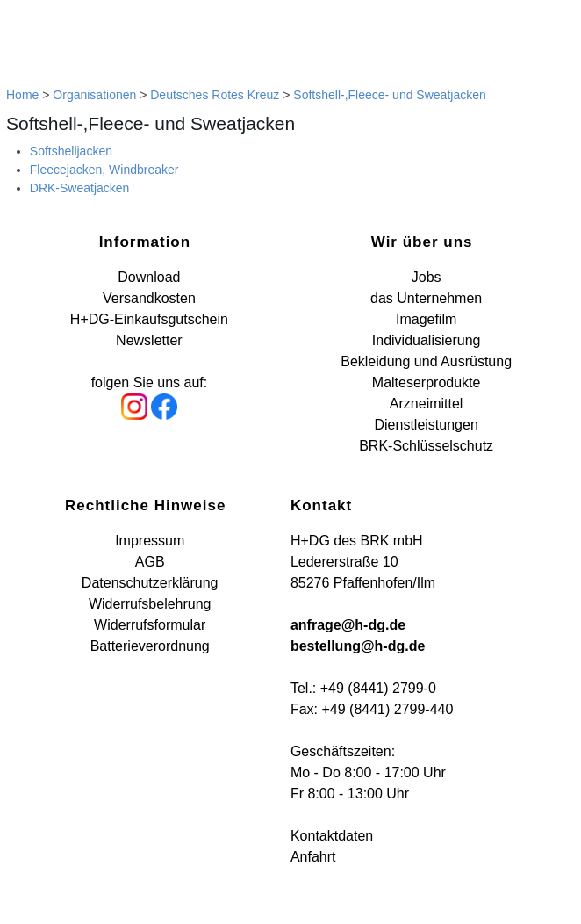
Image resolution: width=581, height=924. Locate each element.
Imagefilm (426, 319)
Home (22, 95)
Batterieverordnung (150, 646)
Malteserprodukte (427, 383)
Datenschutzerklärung (150, 583)
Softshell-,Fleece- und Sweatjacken (389, 95)
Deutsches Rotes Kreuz (215, 95)
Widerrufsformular (150, 625)
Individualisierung (427, 340)
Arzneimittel (427, 404)
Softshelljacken (71, 151)
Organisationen (94, 95)
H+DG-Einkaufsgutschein (149, 319)
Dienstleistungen (426, 425)
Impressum (150, 541)
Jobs (427, 277)
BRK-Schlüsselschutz (426, 446)
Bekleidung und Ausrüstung (426, 361)
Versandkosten (149, 298)
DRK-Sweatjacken (80, 188)
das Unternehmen (426, 298)
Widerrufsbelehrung (150, 604)
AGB (150, 562)
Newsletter (149, 340)
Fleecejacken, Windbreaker (104, 170)
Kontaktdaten (332, 836)
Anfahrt (313, 857)
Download (149, 277)
